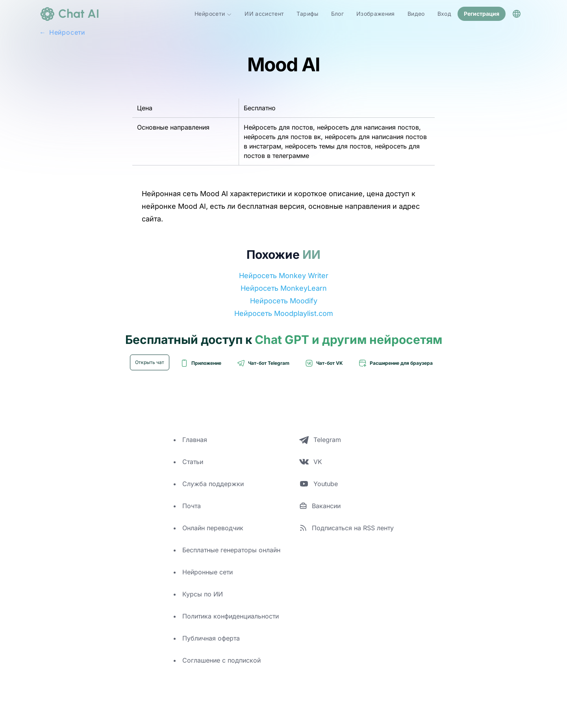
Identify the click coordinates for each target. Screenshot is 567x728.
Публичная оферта (211, 638)
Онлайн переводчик (213, 528)
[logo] (69, 14)
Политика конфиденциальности (231, 616)
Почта (192, 506)
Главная (195, 440)
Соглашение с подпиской (221, 660)
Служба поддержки (213, 484)
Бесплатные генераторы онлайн (231, 550)
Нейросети (213, 14)
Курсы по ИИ (203, 594)
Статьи (193, 462)
